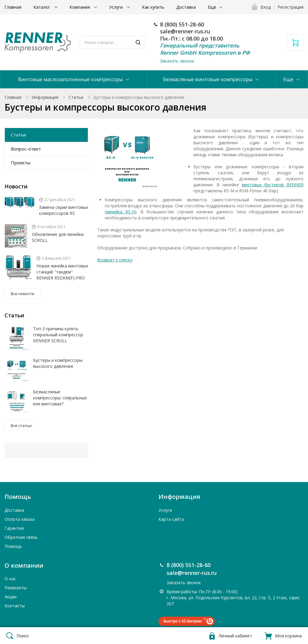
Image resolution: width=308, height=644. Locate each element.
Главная (13, 7)
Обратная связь (21, 537)
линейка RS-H (120, 212)
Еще (212, 7)
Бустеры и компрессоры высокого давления (58, 363)
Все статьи (21, 426)
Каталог (42, 7)
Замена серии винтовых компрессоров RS (64, 210)
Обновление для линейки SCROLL (58, 237)
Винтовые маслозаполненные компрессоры (70, 79)
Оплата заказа (20, 519)
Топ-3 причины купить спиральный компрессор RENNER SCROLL (58, 335)
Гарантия (14, 528)
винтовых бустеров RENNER (273, 185)
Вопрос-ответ (26, 149)
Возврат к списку (115, 260)
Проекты (21, 163)
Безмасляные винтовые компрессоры (208, 79)
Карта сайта (171, 519)
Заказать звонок (177, 61)
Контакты (15, 606)
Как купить (153, 7)
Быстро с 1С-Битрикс (183, 621)
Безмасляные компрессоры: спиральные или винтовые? (60, 398)
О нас (10, 579)
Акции (11, 597)
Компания (80, 7)
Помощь (13, 546)
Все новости (23, 294)
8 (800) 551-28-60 (182, 24)
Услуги (117, 7)
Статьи (76, 97)
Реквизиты (15, 588)
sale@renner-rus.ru (185, 31)
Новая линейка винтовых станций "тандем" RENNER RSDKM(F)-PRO (62, 272)
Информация (45, 97)
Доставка (186, 7)
